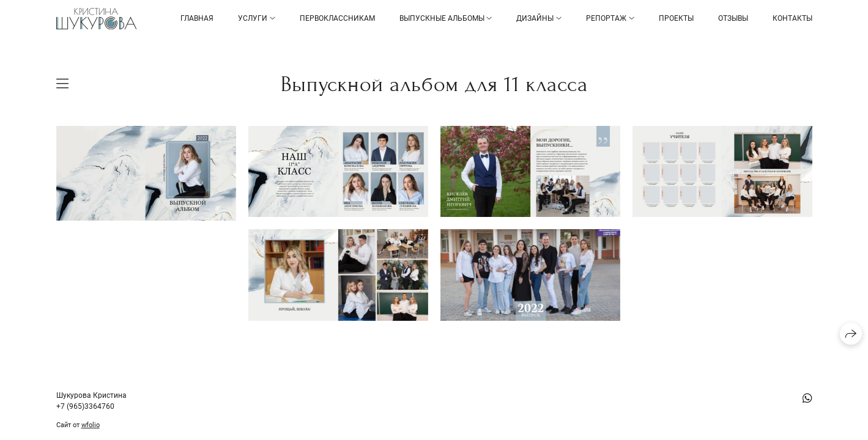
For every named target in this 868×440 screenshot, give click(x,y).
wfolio (91, 425)
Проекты (676, 18)
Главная (197, 18)
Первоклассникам (337, 18)
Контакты (792, 18)
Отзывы (733, 18)
